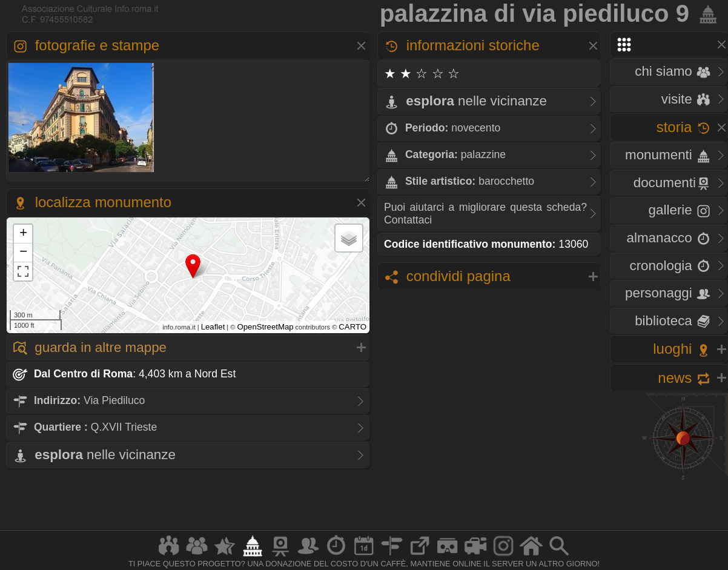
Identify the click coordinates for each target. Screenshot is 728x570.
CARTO (352, 327)
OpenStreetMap (265, 327)
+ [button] (23, 234)
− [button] (23, 253)
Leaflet (213, 327)
